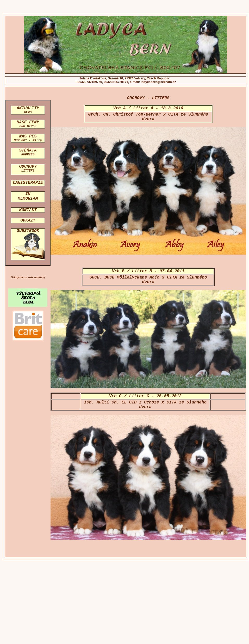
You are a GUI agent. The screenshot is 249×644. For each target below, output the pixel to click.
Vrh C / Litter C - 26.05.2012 (145, 396)
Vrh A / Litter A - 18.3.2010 (148, 108)
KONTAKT (28, 210)
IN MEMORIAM (28, 196)
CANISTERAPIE (28, 183)
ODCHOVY (28, 168)
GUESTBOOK (28, 231)
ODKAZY (28, 220)
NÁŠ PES (28, 138)
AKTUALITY (28, 110)
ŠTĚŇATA (28, 152)
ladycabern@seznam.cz (158, 82)
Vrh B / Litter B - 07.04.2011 (148, 271)
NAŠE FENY (28, 124)
